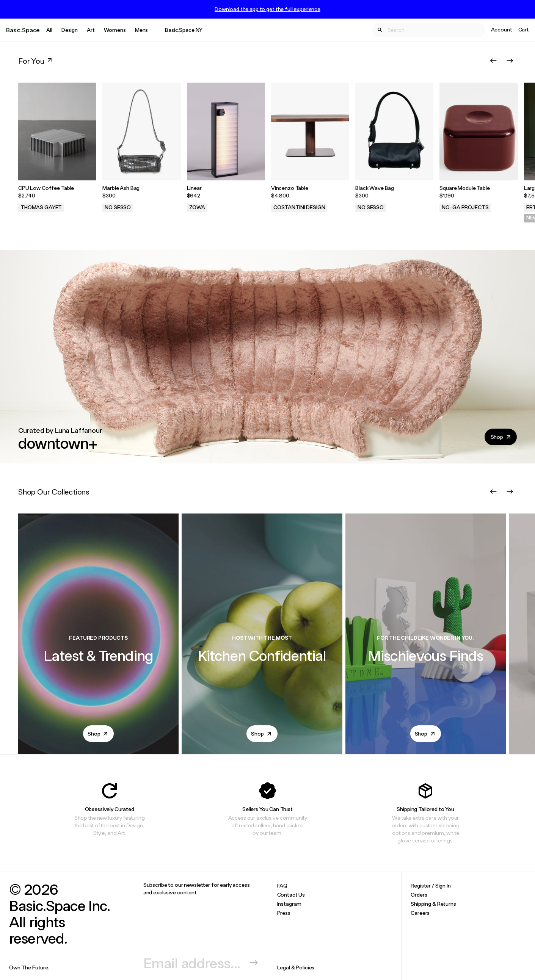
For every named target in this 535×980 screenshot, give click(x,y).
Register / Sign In (431, 885)
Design (70, 30)
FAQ (282, 885)
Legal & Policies (296, 967)
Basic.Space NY (184, 30)
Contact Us (291, 895)
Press (284, 913)
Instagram (289, 904)
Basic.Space (23, 30)
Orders (419, 895)
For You (36, 61)
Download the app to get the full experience (267, 9)
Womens (115, 30)
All (49, 30)
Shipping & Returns (433, 904)
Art (91, 30)
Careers (420, 913)
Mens (141, 30)
